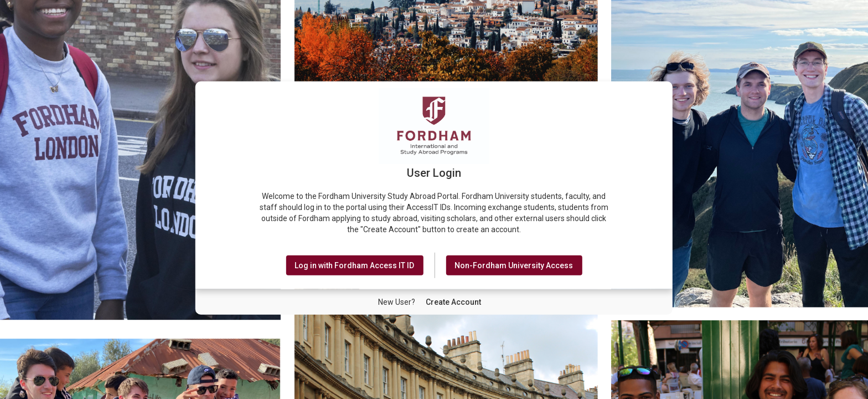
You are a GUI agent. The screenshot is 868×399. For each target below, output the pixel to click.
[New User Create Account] (453, 302)
